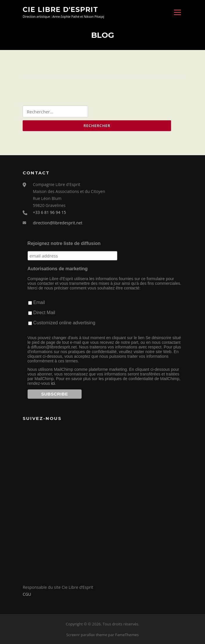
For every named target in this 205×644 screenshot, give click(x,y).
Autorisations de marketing (58, 269)
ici (53, 383)
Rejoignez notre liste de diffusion (64, 243)
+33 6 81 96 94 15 (49, 212)
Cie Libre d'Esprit (60, 9)
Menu (177, 12)
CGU (27, 594)
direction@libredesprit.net (58, 223)
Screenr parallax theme (87, 635)
